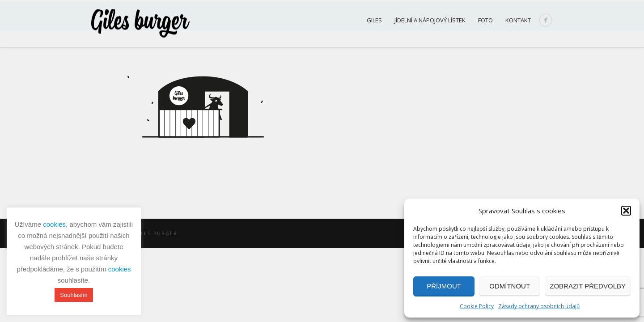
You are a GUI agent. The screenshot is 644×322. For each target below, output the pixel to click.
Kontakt (518, 20)
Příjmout (444, 286)
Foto (485, 20)
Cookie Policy (477, 306)
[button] (626, 211)
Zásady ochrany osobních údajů (539, 306)
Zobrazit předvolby (588, 286)
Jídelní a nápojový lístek (430, 20)
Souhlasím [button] (74, 295)
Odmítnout (510, 286)
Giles (374, 20)
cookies (54, 224)
